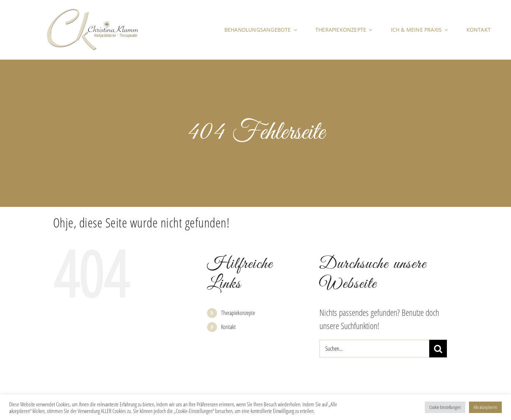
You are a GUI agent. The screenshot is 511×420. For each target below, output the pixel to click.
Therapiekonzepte (238, 313)
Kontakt (228, 327)
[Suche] (438, 349)
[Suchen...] (374, 349)
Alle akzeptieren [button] (485, 407)
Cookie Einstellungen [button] (445, 407)
